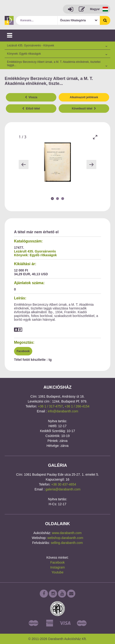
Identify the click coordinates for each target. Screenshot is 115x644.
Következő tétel (84, 109)
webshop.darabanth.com (65, 538)
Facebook (23, 351)
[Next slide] (91, 164)
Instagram (57, 567)
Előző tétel (31, 109)
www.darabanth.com (67, 533)
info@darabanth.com (63, 411)
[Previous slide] (24, 164)
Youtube (58, 572)
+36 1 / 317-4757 (50, 406)
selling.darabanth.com (67, 543)
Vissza (31, 97)
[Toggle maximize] (95, 137)
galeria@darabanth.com (63, 489)
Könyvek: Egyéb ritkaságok (35, 255)
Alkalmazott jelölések (84, 97)
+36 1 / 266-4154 (77, 406)
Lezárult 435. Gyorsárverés (35, 251)
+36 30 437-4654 (64, 484)
